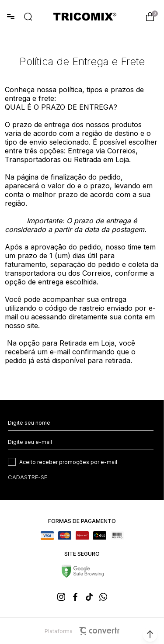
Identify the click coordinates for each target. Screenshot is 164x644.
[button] (150, 634)
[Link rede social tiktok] (89, 597)
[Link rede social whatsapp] (103, 597)
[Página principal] (85, 17)
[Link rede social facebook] (75, 597)
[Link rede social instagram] (61, 597)
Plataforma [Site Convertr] (82, 631)
